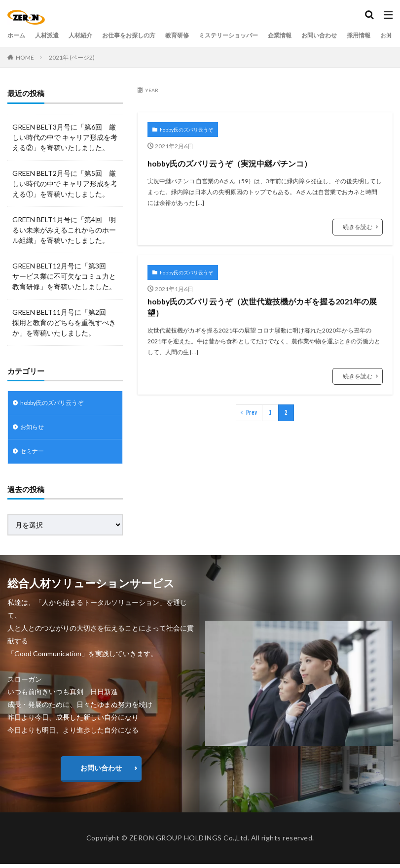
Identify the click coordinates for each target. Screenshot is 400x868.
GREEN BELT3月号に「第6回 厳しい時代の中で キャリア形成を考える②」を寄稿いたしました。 (65, 137)
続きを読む (358, 245)
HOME (25, 57)
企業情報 (315, 35)
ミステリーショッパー (257, 35)
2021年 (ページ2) (72, 57)
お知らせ (34, 429)
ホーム (18, 35)
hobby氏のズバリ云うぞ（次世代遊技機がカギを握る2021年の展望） (261, 331)
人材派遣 (52, 35)
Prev (252, 441)
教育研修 (199, 35)
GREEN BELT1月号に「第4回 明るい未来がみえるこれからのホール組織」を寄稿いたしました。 (64, 230)
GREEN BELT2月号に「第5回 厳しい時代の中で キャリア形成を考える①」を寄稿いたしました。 (65, 184)
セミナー (34, 455)
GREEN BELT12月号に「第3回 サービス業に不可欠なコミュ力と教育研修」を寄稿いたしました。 (64, 276)
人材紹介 (89, 35)
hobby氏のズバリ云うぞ (186, 130)
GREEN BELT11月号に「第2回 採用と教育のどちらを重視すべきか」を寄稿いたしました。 (64, 322)
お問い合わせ (360, 35)
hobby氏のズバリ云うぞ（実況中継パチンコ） (261, 171)
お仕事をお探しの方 (144, 35)
